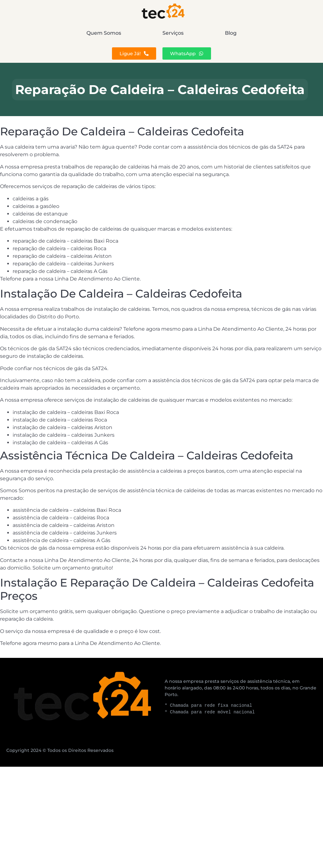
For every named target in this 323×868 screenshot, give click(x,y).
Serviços (173, 33)
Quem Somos (60, 33)
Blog (275, 33)
